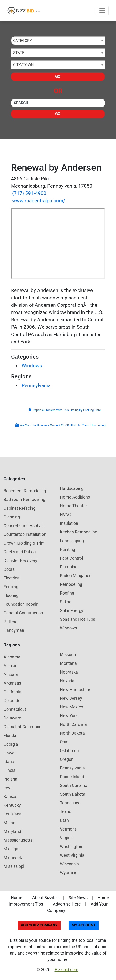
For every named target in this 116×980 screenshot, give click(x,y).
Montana (68, 663)
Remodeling (71, 584)
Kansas (10, 796)
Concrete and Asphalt (24, 526)
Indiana (10, 779)
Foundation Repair (21, 604)
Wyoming (69, 873)
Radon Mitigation (76, 576)
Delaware (12, 718)
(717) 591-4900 (29, 193)
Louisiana (13, 814)
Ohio (64, 742)
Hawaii (10, 753)
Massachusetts (18, 840)
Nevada (67, 681)
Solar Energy (72, 610)
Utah (64, 820)
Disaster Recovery (20, 560)
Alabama (12, 657)
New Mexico (72, 707)
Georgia (11, 744)
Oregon (67, 759)
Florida (10, 735)
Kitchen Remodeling (79, 532)
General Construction (23, 613)
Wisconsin (69, 864)
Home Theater (73, 506)
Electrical (12, 578)
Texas (66, 812)
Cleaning (12, 517)
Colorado (12, 701)
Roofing (67, 593)
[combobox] (58, 41)
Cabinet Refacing (19, 508)
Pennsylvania (36, 385)
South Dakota (73, 794)
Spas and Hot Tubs (77, 619)
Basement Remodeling (25, 491)
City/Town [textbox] (23, 65)
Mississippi (14, 866)
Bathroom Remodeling (24, 499)
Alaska (10, 666)
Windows (32, 366)
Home (17, 898)
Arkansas (12, 683)
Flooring (11, 595)
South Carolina (74, 785)
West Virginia (72, 855)
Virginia (67, 838)
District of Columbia (22, 727)
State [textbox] (19, 53)
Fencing (11, 587)
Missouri (68, 655)
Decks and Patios (20, 552)
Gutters (10, 622)
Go (58, 76)
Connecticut (15, 709)
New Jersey (71, 698)
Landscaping (72, 541)
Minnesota (14, 858)
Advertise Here (67, 904)
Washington (71, 846)
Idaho (9, 762)
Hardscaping (72, 488)
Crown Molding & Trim (24, 543)
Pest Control (71, 558)
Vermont (68, 829)
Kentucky (12, 805)
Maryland (12, 831)
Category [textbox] (23, 41)
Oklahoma (69, 751)
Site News (78, 898)
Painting (68, 549)
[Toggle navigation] (102, 11)
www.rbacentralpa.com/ (39, 201)
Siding (66, 602)
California (12, 692)
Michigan (12, 849)
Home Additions (75, 497)
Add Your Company (39, 925)
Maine (9, 823)
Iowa (8, 788)
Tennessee (70, 803)
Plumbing (69, 567)
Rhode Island (72, 777)
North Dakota (72, 733)
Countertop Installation (25, 534)
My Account (84, 925)
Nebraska (69, 672)
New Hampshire (75, 689)
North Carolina (73, 724)
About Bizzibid (45, 898)
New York (69, 716)
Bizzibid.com (67, 970)
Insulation (69, 523)
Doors (9, 569)
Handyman (14, 630)
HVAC (65, 515)
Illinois (9, 770)
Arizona (11, 674)
